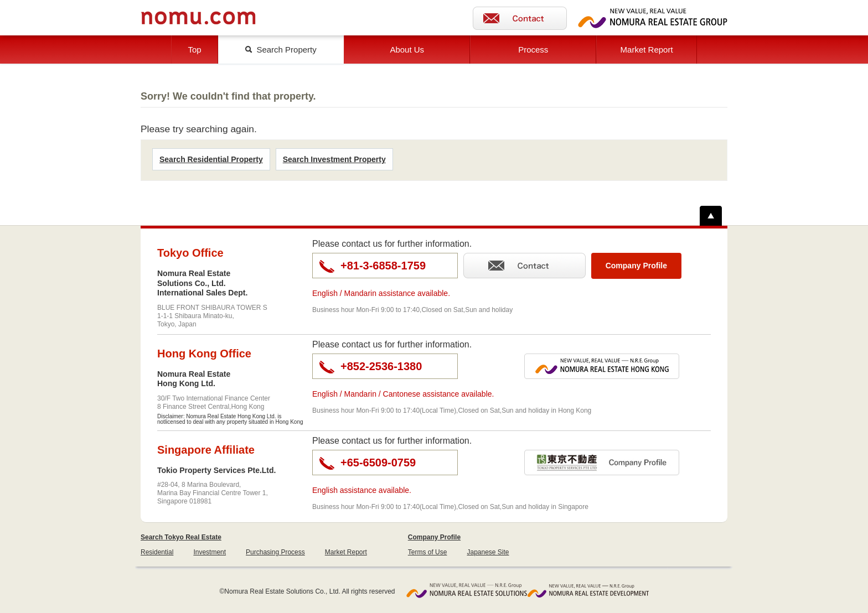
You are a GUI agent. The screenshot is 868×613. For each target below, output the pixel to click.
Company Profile (434, 537)
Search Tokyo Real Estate (181, 537)
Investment (210, 552)
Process (533, 50)
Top (194, 50)
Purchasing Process (275, 552)
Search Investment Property (334, 159)
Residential (157, 552)
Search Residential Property (211, 159)
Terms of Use (428, 552)
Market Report (647, 50)
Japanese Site (488, 552)
